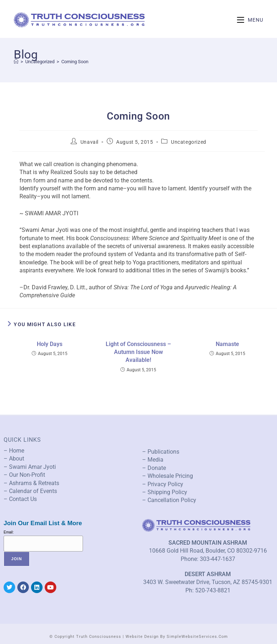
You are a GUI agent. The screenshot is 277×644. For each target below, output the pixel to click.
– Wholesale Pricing (168, 476)
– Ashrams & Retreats (31, 483)
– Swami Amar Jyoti (30, 467)
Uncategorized (189, 142)
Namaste (227, 344)
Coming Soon (75, 62)
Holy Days (50, 344)
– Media (153, 460)
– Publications (161, 452)
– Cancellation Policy (169, 500)
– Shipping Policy (165, 492)
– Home (14, 451)
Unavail (89, 142)
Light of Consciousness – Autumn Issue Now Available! (138, 352)
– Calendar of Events (30, 491)
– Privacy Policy (163, 484)
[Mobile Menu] (250, 20)
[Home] (16, 62)
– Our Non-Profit (24, 475)
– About (14, 459)
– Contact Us (20, 499)
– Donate (154, 468)
